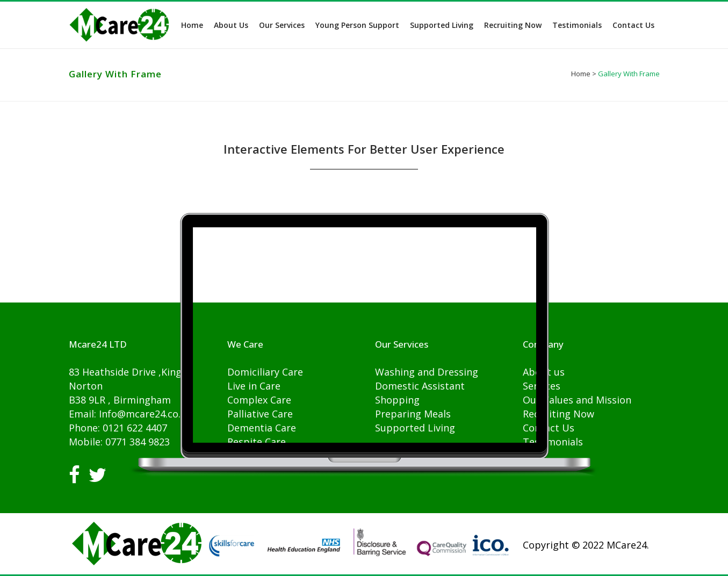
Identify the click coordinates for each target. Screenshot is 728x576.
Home (581, 74)
